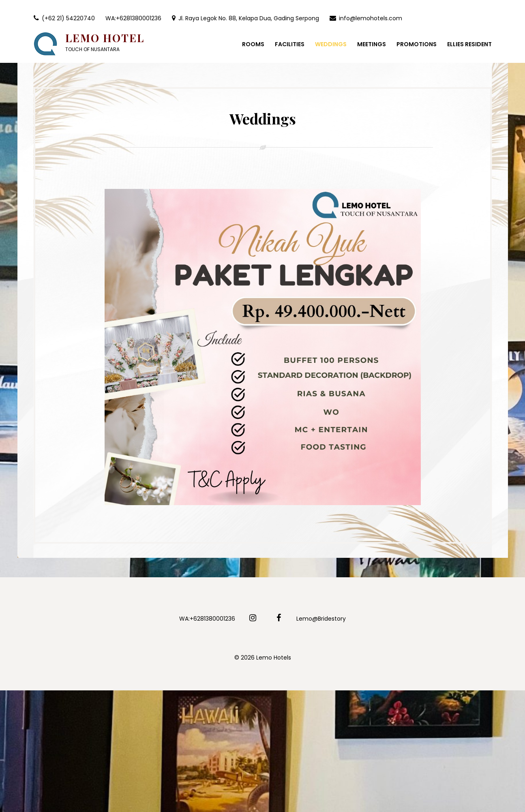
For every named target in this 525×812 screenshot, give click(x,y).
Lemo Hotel (105, 38)
